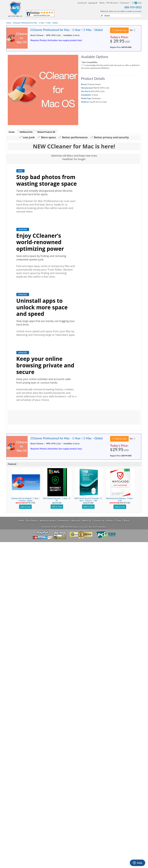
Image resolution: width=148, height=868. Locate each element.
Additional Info (26, 132)
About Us (87, 520)
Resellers (76, 520)
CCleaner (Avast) (94, 84)
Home (102, 3)
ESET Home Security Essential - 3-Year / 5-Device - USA (88, 499)
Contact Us (99, 520)
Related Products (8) (46, 132)
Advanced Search (48, 520)
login (122, 11)
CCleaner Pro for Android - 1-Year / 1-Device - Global (25, 499)
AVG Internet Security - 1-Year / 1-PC (57, 499)
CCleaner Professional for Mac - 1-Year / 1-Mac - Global (35, 23)
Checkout (125, 3)
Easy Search (32, 520)
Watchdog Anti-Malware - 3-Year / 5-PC (120, 499)
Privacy (110, 520)
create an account (134, 11)
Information (64, 520)
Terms (119, 520)
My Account (112, 3)
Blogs (127, 520)
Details (12, 132)
